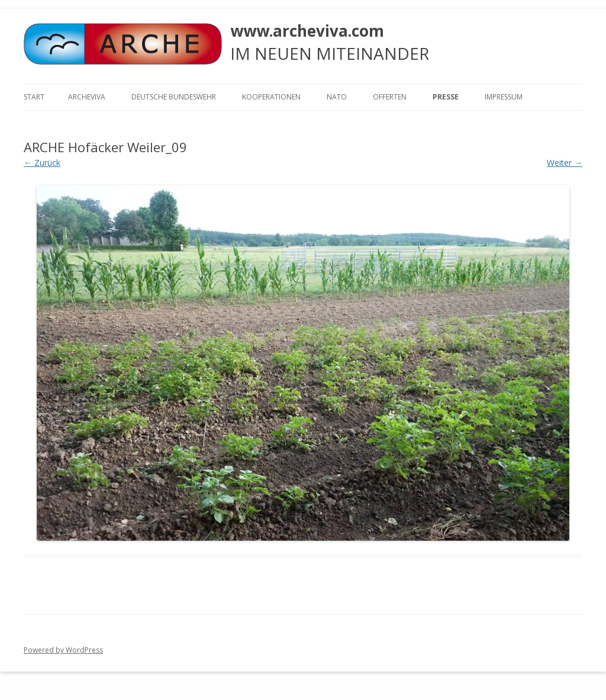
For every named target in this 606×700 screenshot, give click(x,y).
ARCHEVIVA (87, 97)
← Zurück (42, 163)
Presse (446, 97)
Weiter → (565, 163)
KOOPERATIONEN (271, 97)
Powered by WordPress (63, 650)
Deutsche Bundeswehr (174, 97)
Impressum (504, 97)
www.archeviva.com (307, 31)
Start (34, 97)
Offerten (390, 97)
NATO (337, 97)
